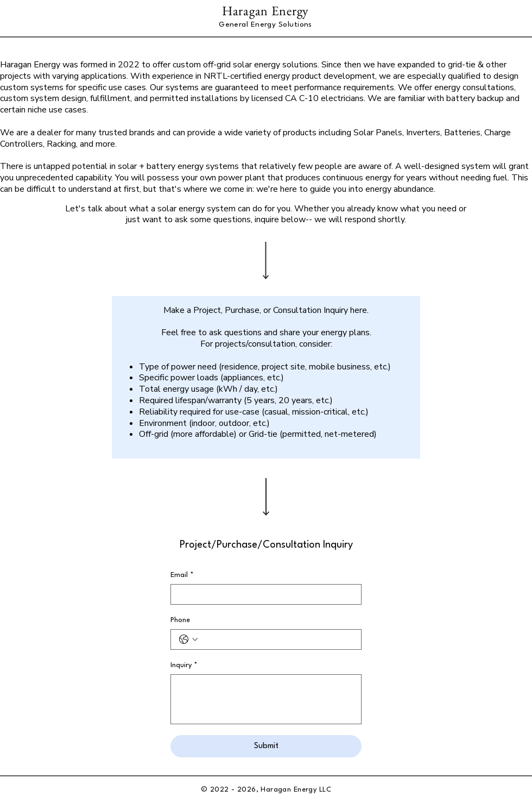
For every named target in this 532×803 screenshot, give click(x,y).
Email (182, 575)
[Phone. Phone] (277, 639)
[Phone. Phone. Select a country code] (188, 639)
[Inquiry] (266, 699)
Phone (180, 620)
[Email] (263, 594)
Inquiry (184, 665)
